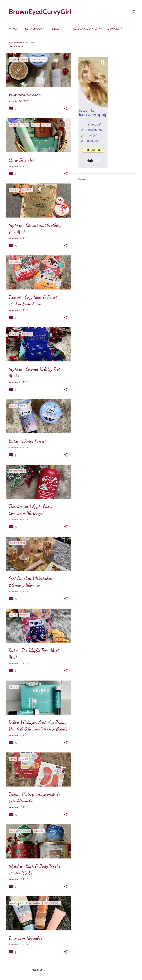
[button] (66, 109)
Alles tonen (16, 46)
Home (13, 29)
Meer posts (38, 970)
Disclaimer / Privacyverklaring (99, 29)
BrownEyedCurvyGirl (40, 11)
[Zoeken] (134, 12)
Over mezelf (34, 29)
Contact (59, 29)
